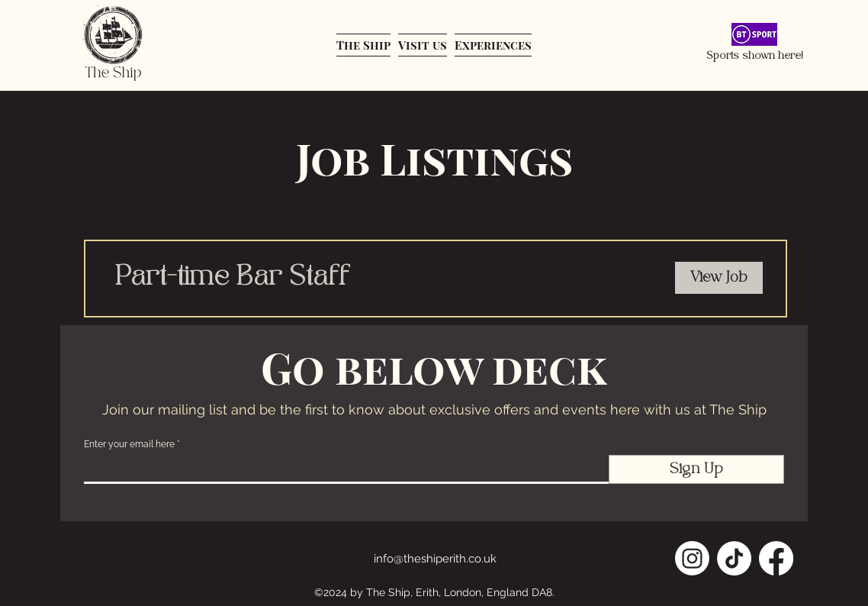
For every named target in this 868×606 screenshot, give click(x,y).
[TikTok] (734, 558)
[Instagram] (692, 558)
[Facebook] (776, 558)
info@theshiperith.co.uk (435, 559)
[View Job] (719, 278)
